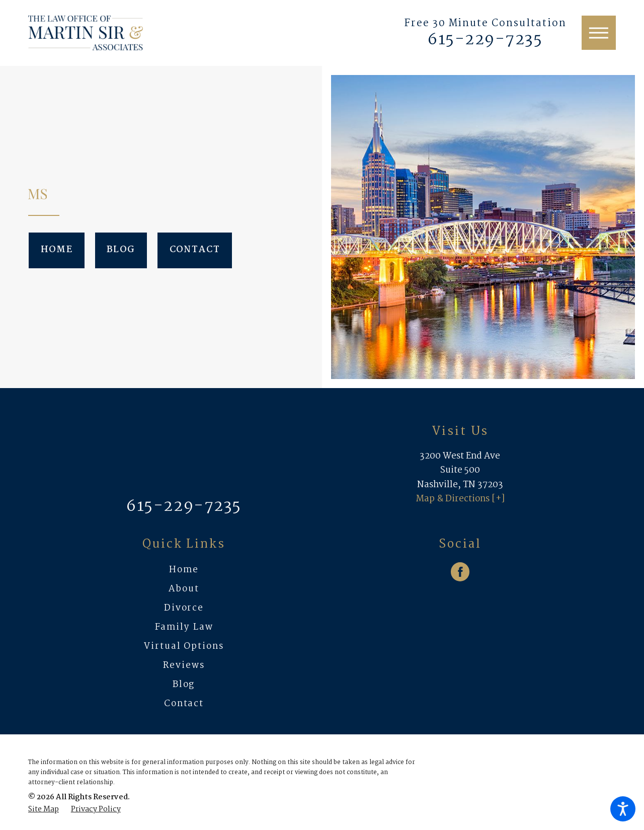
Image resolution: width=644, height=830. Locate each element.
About (184, 589)
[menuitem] (184, 570)
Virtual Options (184, 647)
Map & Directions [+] (460, 499)
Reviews (184, 666)
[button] (623, 809)
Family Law (184, 627)
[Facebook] (460, 572)
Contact (195, 250)
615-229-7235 (485, 40)
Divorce (184, 608)
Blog (121, 250)
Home (57, 250)
